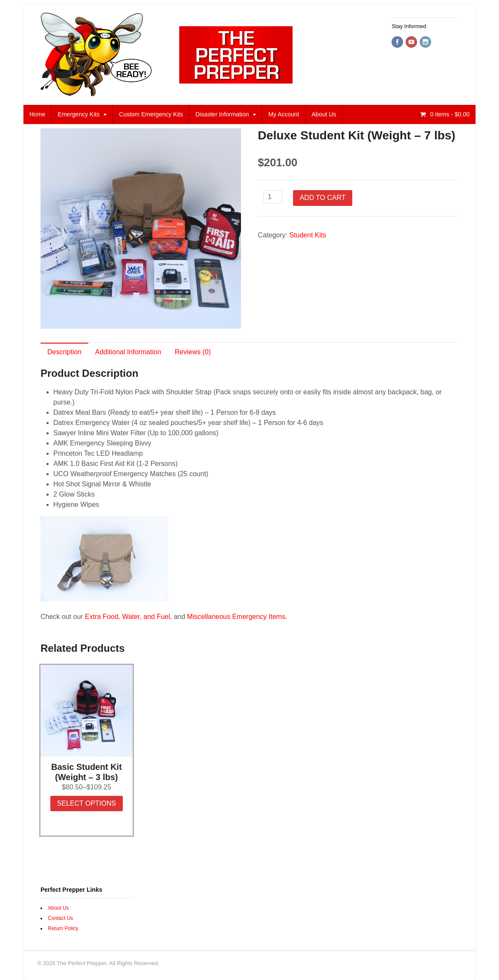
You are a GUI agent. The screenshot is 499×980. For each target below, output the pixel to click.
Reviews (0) (193, 352)
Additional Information (128, 352)
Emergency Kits (78, 114)
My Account (284, 114)
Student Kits (308, 235)
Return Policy (63, 928)
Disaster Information (222, 114)
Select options (87, 803)
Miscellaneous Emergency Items (236, 617)
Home (37, 114)
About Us (324, 114)
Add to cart (323, 198)
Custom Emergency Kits (151, 114)
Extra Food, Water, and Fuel (128, 617)
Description (64, 352)
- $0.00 (449, 114)
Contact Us (60, 918)
